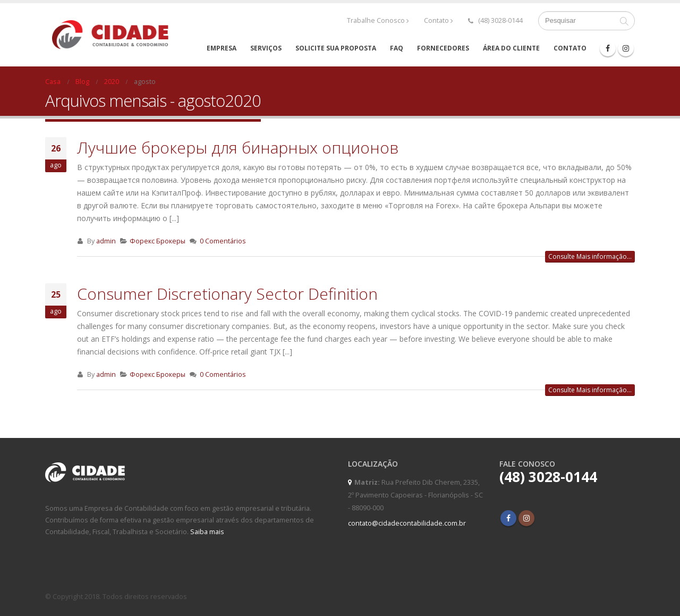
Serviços (266, 48)
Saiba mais (207, 532)
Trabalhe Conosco (378, 20)
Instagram (526, 518)
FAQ (397, 48)
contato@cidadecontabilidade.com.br (407, 523)
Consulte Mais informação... (590, 256)
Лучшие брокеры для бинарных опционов (238, 147)
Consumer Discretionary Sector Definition (227, 294)
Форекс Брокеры (158, 241)
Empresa (222, 48)
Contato (439, 20)
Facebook (508, 518)
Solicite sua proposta (336, 48)
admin (106, 241)
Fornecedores (443, 48)
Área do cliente (511, 48)
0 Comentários (223, 241)
